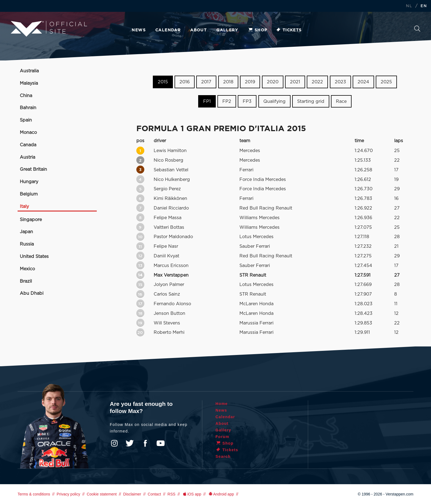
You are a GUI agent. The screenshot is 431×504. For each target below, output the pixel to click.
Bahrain (28, 108)
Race (341, 101)
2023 (340, 82)
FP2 (227, 101)
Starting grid (311, 101)
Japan (26, 232)
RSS (171, 494)
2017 (206, 82)
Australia (29, 71)
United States (34, 257)
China (26, 96)
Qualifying (274, 101)
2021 (295, 82)
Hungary (29, 182)
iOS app (192, 494)
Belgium (29, 194)
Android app (221, 494)
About (198, 30)
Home (222, 404)
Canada (28, 145)
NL (409, 6)
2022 (317, 82)
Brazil (26, 281)
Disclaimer (132, 494)
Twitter (130, 443)
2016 (185, 82)
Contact (154, 494)
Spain (26, 120)
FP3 (247, 101)
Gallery (227, 30)
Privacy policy (68, 494)
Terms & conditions (34, 494)
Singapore (31, 220)
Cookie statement (102, 494)
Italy (24, 206)
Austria (27, 157)
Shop (258, 30)
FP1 (207, 101)
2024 (363, 82)
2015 (163, 82)
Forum (223, 437)
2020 (273, 82)
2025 (386, 82)
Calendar (168, 30)
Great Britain (33, 169)
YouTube (161, 443)
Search (417, 29)
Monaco (28, 133)
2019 (250, 82)
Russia (27, 244)
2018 (228, 82)
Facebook (145, 443)
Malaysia (29, 83)
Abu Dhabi (32, 293)
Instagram (114, 443)
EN (424, 6)
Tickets (289, 30)
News (139, 30)
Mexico (27, 269)
